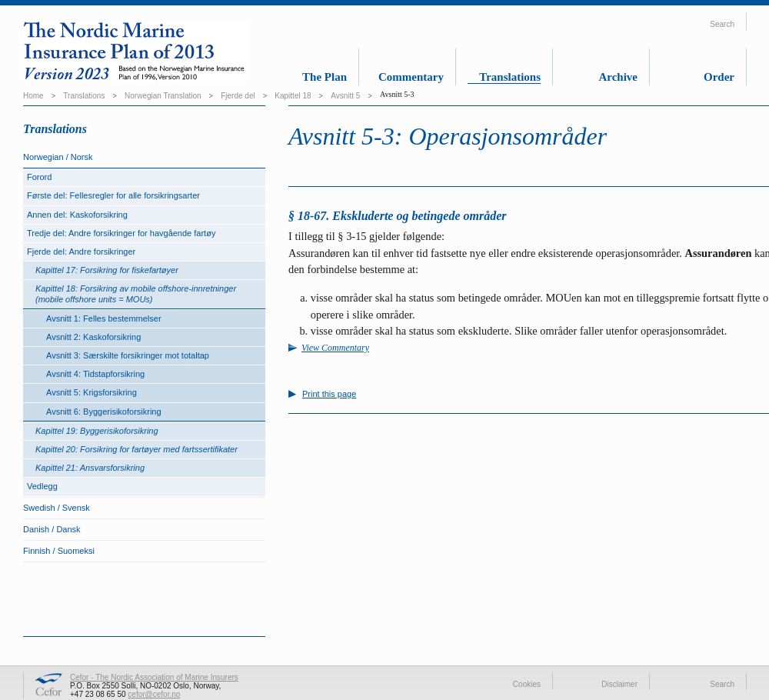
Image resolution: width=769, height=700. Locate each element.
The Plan (325, 77)
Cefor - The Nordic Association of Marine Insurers (154, 677)
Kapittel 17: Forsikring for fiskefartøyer (107, 270)
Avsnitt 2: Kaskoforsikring (93, 337)
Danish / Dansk (52, 529)
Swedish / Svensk (57, 508)
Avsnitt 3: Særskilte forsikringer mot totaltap (128, 355)
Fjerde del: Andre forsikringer (81, 252)
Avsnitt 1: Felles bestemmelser (104, 318)
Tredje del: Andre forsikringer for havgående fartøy (121, 233)
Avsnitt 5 (345, 96)
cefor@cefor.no (154, 694)
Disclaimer (619, 684)
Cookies (527, 684)
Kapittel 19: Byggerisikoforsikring (97, 431)
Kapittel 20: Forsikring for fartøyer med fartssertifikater (136, 449)
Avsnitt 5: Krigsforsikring (92, 392)
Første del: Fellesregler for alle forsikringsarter (113, 195)
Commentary (411, 77)
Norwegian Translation (163, 96)
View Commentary (335, 348)
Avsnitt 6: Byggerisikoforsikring (104, 412)
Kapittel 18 (293, 96)
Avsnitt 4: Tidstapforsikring (95, 374)
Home (33, 96)
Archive (618, 77)
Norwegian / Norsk (58, 157)
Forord (39, 177)
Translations (510, 77)
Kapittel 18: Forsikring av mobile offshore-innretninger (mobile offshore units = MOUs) (136, 293)
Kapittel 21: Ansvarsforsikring (90, 468)
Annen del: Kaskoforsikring (77, 215)
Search (722, 24)
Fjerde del (238, 96)
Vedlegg (42, 486)
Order (719, 77)
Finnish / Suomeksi (59, 551)
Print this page (329, 394)
